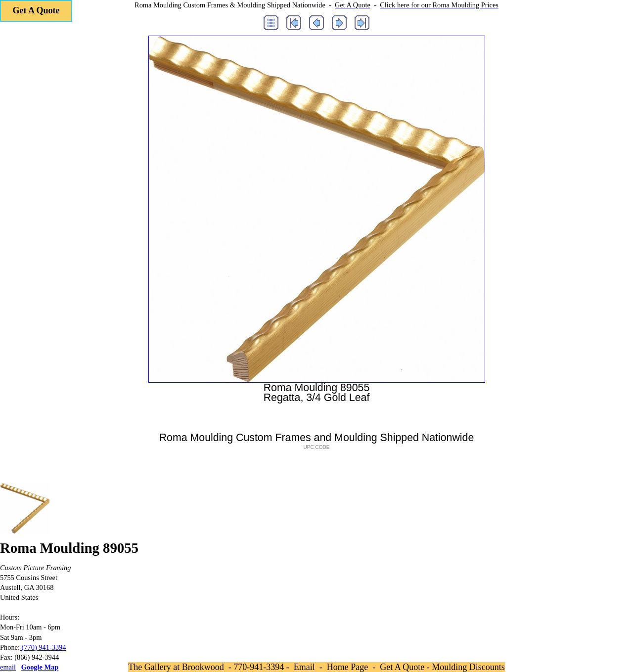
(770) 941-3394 (43, 647)
